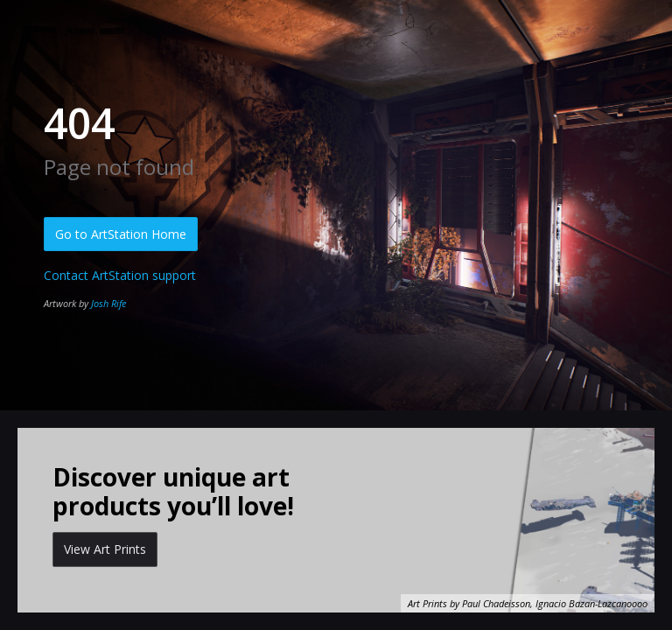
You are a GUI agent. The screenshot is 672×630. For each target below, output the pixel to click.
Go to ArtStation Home (121, 234)
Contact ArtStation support (120, 275)
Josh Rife (108, 303)
